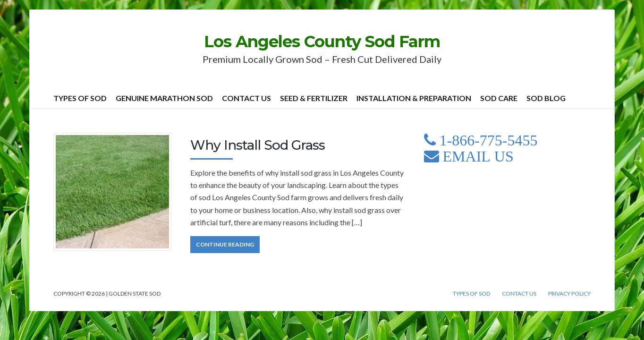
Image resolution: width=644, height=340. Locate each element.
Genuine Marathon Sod (164, 98)
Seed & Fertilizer (314, 98)
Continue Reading (225, 244)
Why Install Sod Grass (258, 145)
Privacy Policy (569, 294)
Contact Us (246, 98)
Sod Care (499, 98)
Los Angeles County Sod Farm (322, 42)
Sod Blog (546, 98)
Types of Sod (80, 98)
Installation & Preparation (414, 98)
